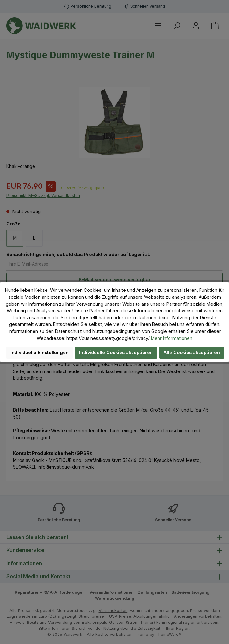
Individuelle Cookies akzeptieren (116, 352)
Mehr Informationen (172, 338)
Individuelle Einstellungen (40, 352)
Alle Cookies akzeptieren (192, 352)
